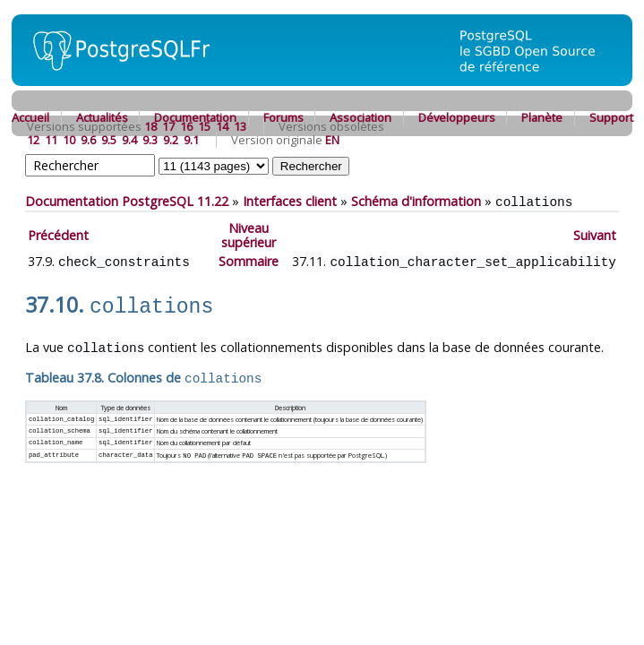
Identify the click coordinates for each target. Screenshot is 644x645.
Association (361, 117)
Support (611, 117)
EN (332, 140)
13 (240, 126)
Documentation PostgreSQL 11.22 (127, 201)
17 (168, 126)
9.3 (150, 140)
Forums (283, 117)
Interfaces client (290, 201)
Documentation (195, 117)
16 (186, 126)
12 (33, 140)
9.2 (171, 140)
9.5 (109, 140)
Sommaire (249, 260)
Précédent (58, 234)
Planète (542, 117)
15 (204, 126)
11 (51, 140)
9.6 (88, 140)
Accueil (30, 117)
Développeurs (457, 117)
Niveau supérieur (249, 235)
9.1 (191, 140)
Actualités (102, 117)
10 (69, 140)
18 (150, 126)
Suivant (595, 234)
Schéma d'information (416, 201)
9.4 (129, 140)
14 (222, 126)
